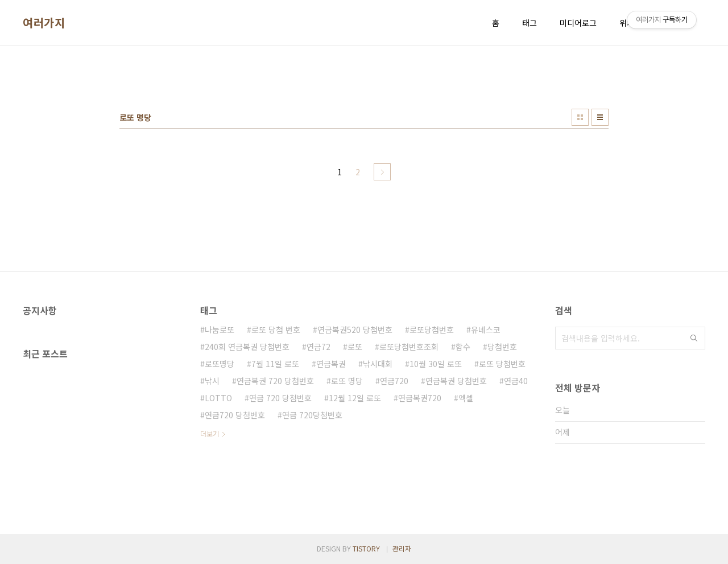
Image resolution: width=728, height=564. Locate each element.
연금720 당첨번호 (235, 415)
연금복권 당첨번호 (456, 381)
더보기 (210, 433)
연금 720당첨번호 (312, 415)
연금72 (318, 347)
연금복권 (331, 364)
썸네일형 (580, 117)
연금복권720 (420, 398)
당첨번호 (502, 347)
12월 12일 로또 (355, 398)
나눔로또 (220, 330)
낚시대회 (378, 364)
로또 (355, 347)
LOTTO (218, 398)
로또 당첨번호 (502, 364)
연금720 (394, 381)
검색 (694, 338)
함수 (463, 347)
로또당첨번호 (432, 330)
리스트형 (600, 117)
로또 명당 (347, 381)
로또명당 (220, 364)
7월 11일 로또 (275, 364)
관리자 (402, 548)
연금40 (516, 381)
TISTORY (366, 548)
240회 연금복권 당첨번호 (247, 347)
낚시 (212, 381)
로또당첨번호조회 (409, 347)
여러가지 (44, 23)
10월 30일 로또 (436, 364)
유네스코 (486, 330)
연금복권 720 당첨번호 (275, 381)
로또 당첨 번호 (276, 330)
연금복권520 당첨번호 (355, 330)
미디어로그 (578, 23)
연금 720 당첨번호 (280, 398)
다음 (382, 172)
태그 (530, 23)
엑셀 (466, 398)
